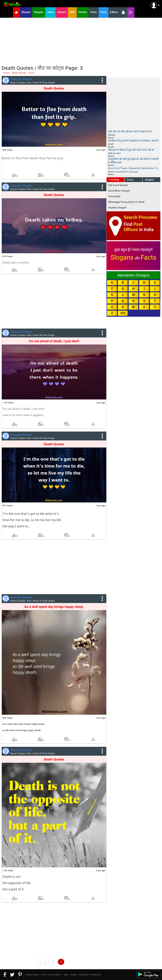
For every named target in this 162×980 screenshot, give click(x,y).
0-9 (123, 313)
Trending (114, 180)
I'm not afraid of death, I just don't (54, 341)
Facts (130, 180)
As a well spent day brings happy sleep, (54, 607)
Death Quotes (54, 88)
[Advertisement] (81, 41)
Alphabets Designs (133, 275)
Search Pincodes (140, 217)
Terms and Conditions (51, 975)
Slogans (150, 180)
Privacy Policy (32, 975)
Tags (66, 975)
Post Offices (133, 227)
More (114, 13)
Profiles (74, 975)
